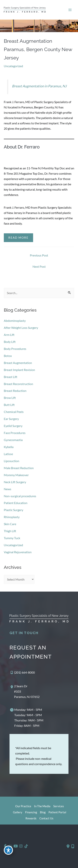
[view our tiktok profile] (26, 846)
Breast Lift (11, 377)
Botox (8, 356)
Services (59, 806)
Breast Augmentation (18, 363)
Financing (31, 812)
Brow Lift (10, 398)
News (8, 489)
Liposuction (12, 461)
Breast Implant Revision (19, 370)
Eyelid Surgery (13, 426)
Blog (43, 812)
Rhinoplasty (12, 517)
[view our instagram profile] (21, 846)
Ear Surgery (11, 419)
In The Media (42, 806)
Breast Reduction (15, 391)
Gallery (18, 812)
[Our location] (73, 846)
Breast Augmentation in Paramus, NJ (39, 86)
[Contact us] (68, 846)
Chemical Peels (14, 412)
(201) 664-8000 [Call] (24, 672)
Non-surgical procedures (20, 496)
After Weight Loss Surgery (21, 328)
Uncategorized (13, 66)
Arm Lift (9, 335)
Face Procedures (15, 433)
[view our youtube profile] (16, 846)
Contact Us (46, 818)
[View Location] (25, 691)
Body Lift (10, 342)
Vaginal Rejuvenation (18, 552)
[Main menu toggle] (70, 10)
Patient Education (16, 503)
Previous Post (39, 255)
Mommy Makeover (16, 475)
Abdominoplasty (15, 321)
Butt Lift (9, 405)
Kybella (9, 447)
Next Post (39, 266)
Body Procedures (15, 349)
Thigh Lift (10, 531)
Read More (18, 238)
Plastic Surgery (14, 510)
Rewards (31, 818)
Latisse (8, 454)
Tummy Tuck (12, 538)
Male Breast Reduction (19, 468)
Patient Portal (57, 812)
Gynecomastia (13, 440)
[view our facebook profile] (5, 846)
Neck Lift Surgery (15, 482)
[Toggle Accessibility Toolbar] (8, 850)
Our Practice (23, 806)
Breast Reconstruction (18, 384)
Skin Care (10, 524)
